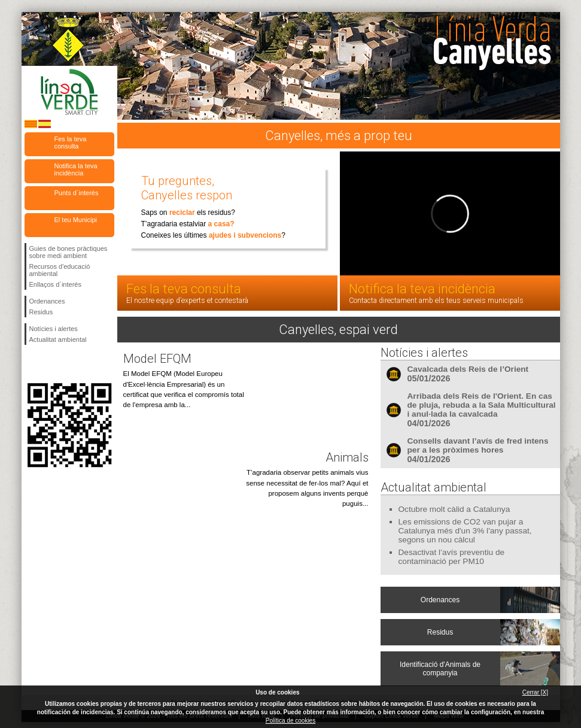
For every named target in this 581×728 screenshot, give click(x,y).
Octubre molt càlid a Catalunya (454, 509)
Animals (347, 457)
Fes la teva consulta (71, 142)
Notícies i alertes (54, 329)
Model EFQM (157, 359)
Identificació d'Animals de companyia (440, 669)
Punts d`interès (77, 193)
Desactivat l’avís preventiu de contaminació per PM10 (452, 557)
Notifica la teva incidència (76, 169)
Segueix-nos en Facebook (32, 364)
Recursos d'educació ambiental (60, 270)
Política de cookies (290, 721)
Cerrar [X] (535, 692)
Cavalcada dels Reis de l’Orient (468, 369)
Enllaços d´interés (55, 284)
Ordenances (47, 301)
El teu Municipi (76, 220)
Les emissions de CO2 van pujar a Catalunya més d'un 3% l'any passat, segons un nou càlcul (465, 531)
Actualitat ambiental (58, 339)
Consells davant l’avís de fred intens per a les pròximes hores (478, 445)
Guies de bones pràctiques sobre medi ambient (69, 252)
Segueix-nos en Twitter (51, 364)
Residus (41, 312)
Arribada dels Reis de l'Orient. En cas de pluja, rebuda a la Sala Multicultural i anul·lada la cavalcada (482, 405)
